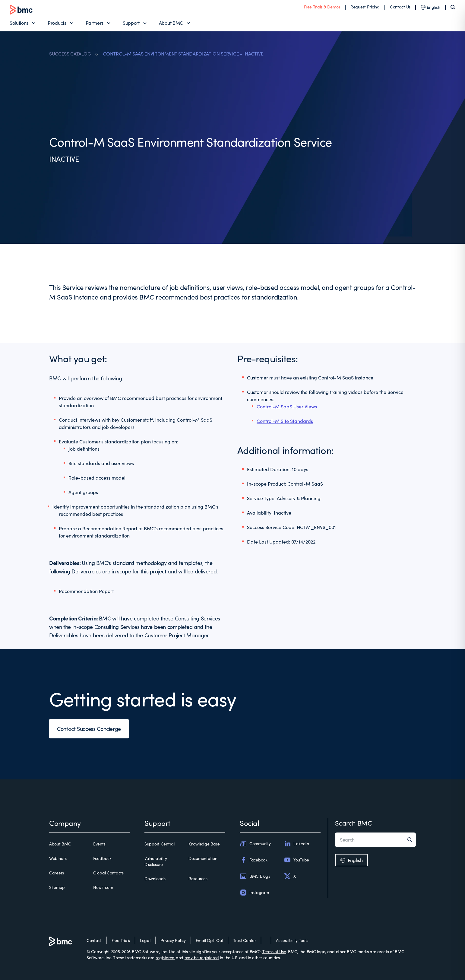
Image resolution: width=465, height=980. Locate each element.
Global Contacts (108, 873)
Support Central (160, 844)
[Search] (453, 7)
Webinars (58, 858)
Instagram (254, 893)
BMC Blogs (255, 876)
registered (165, 958)
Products (57, 23)
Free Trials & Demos (322, 7)
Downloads (155, 879)
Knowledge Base (204, 844)
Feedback (102, 858)
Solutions (19, 23)
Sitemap (57, 887)
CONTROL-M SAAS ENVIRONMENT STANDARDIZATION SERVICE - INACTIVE (183, 54)
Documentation (203, 858)
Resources (198, 879)
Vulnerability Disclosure (156, 861)
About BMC (171, 23)
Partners (95, 23)
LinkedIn (296, 844)
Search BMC (354, 823)
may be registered (202, 958)
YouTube (296, 860)
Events (99, 844)
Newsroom (103, 887)
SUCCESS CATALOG (70, 54)
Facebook (254, 860)
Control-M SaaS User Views (287, 406)
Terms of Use (274, 951)
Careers (57, 873)
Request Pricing (365, 7)
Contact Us (400, 7)
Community (255, 844)
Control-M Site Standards (285, 421)
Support (131, 23)
